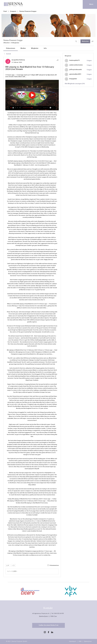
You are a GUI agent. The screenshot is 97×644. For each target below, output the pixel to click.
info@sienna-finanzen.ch (41, 614)
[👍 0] (7, 565)
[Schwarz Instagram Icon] (45, 632)
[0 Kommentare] (53, 565)
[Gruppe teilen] (92, 41)
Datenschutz (88, 641)
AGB (80, 641)
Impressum (73, 641)
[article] (32, 317)
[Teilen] (58, 60)
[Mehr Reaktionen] (13, 565)
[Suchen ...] (76, 41)
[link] (11, 48)
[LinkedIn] (52, 632)
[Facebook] (48, 632)
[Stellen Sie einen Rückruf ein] (48, 625)
